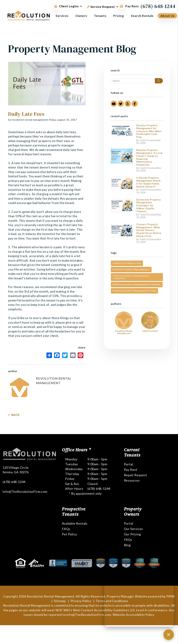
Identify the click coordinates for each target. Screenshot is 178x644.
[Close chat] (169, 635)
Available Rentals (75, 523)
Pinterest (80, 355)
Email (73, 355)
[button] (114, 104)
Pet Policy (69, 534)
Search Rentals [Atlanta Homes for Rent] (142, 16)
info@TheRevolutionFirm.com (25, 478)
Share (49, 355)
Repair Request (135, 475)
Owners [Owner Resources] (81, 16)
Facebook (57, 355)
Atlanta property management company (137, 284)
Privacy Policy (81, 601)
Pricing (119, 16)
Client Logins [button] (66, 6)
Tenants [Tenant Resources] (100, 16)
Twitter (65, 355)
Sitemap (60, 601)
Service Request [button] (101, 6)
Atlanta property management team (134, 291)
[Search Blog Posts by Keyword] (133, 81)
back (14, 415)
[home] (29, 15)
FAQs (66, 529)
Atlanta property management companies (131, 277)
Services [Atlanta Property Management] (62, 16)
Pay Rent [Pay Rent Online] (129, 6)
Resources (132, 480)
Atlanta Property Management (131, 269)
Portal (129, 464)
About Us (167, 16)
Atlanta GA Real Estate (127, 263)
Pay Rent (131, 470)
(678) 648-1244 (158, 6)
